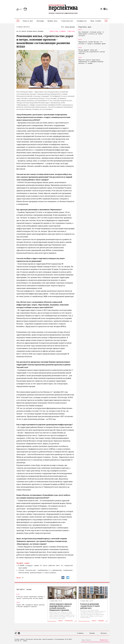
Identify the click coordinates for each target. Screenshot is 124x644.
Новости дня (28, 21)
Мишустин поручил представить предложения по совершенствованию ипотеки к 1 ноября (91, 62)
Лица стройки (96, 21)
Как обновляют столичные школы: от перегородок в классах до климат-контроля (91, 34)
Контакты (104, 633)
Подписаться (104, 640)
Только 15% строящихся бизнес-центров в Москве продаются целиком (30, 606)
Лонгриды (40, 21)
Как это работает (21, 31)
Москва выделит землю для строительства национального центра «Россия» (92, 52)
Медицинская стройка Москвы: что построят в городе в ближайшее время (92, 43)
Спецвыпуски (82, 21)
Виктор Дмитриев (70, 27)
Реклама (92, 633)
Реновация (40, 31)
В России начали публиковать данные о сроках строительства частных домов (30, 597)
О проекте (80, 633)
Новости (35, 31)
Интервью (29, 31)
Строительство (67, 21)
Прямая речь (52, 21)
